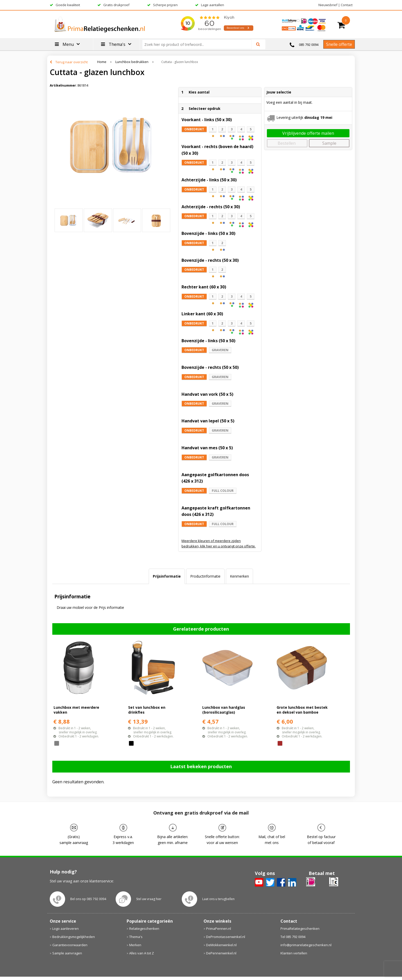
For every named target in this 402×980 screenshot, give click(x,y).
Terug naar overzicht (72, 62)
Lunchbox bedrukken (132, 62)
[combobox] (199, 44)
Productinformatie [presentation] (205, 576)
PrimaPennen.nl (219, 929)
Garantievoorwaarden (70, 945)
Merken (135, 945)
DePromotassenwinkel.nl (226, 937)
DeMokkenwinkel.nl (221, 945)
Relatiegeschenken (144, 929)
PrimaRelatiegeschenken (300, 929)
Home (102, 62)
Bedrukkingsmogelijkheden (74, 937)
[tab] (167, 576)
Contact (347, 5)
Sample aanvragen (67, 953)
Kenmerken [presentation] (239, 576)
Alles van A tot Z (142, 953)
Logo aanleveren (66, 929)
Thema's (136, 937)
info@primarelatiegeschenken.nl (306, 945)
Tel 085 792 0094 (293, 937)
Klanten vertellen (294, 953)
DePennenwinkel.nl (221, 953)
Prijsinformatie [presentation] (167, 576)
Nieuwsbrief (328, 5)
